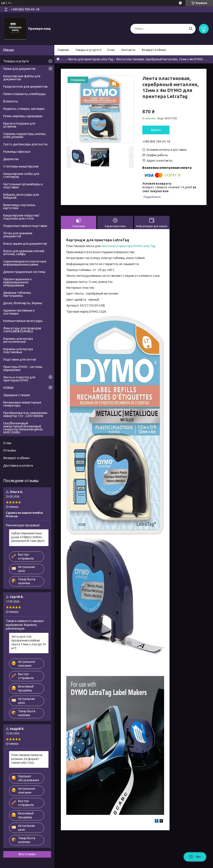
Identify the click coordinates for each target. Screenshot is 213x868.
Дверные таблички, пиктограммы (17, 294)
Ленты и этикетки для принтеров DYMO (19, 379)
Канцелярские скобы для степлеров (21, 175)
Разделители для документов (25, 87)
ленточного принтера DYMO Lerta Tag (128, 246)
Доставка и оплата (18, 465)
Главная (63, 50)
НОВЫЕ (8, 388)
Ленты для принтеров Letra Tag (90, 59)
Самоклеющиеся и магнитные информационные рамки (25, 263)
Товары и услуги (87, 50)
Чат (195, 857)
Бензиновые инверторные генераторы (22, 404)
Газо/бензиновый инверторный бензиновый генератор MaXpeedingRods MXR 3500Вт (23, 428)
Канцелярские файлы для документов (22, 78)
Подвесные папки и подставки (25, 226)
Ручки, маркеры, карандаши (23, 116)
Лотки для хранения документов (18, 235)
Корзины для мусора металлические (18, 340)
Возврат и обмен (154, 50)
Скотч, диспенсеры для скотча (25, 144)
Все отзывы (27, 854)
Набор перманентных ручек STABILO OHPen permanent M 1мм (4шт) (28, 537)
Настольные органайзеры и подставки (23, 186)
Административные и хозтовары (19, 312)
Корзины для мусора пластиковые (18, 351)
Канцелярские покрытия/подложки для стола (21, 217)
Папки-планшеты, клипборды (24, 94)
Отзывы (10, 450)
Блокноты (11, 101)
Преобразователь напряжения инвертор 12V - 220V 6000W (25, 414)
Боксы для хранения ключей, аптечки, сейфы (24, 253)
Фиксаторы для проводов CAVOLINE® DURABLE (22, 330)
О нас (111, 50)
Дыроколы (11, 159)
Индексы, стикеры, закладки (24, 109)
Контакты (128, 50)
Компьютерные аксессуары (23, 321)
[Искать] (191, 29)
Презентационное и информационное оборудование (17, 282)
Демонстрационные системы (24, 272)
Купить (156, 130)
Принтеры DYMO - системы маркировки (23, 368)
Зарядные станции (17, 395)
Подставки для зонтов (20, 359)
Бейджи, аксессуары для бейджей (21, 196)
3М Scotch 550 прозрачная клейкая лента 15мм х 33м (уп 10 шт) (29, 642)
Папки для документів (19, 69)
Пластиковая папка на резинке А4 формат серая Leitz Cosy (27, 759)
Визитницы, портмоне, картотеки (19, 207)
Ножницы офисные (17, 152)
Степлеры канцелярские (21, 166)
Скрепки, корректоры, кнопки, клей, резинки (25, 135)
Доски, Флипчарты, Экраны (23, 303)
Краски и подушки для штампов (19, 125)
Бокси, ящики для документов (25, 244)
